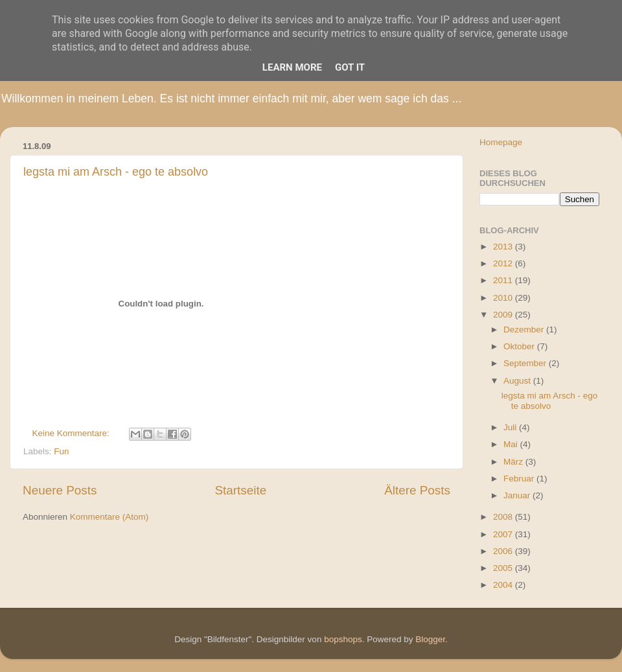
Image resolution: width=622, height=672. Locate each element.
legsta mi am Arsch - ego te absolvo (116, 172)
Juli (511, 427)
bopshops (343, 639)
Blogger (430, 639)
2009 (504, 315)
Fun (61, 451)
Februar (520, 479)
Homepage (501, 142)
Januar (518, 495)
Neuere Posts (60, 490)
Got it (350, 67)
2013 (504, 247)
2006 (504, 551)
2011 (504, 280)
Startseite (240, 490)
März (514, 462)
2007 (504, 534)
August (518, 381)
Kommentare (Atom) (109, 517)
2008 (504, 517)
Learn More (292, 67)
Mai (512, 444)
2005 (504, 568)
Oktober (520, 346)
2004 (504, 585)
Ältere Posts (417, 490)
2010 (504, 298)
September (526, 363)
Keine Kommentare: (72, 433)
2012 (504, 263)
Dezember (525, 330)
